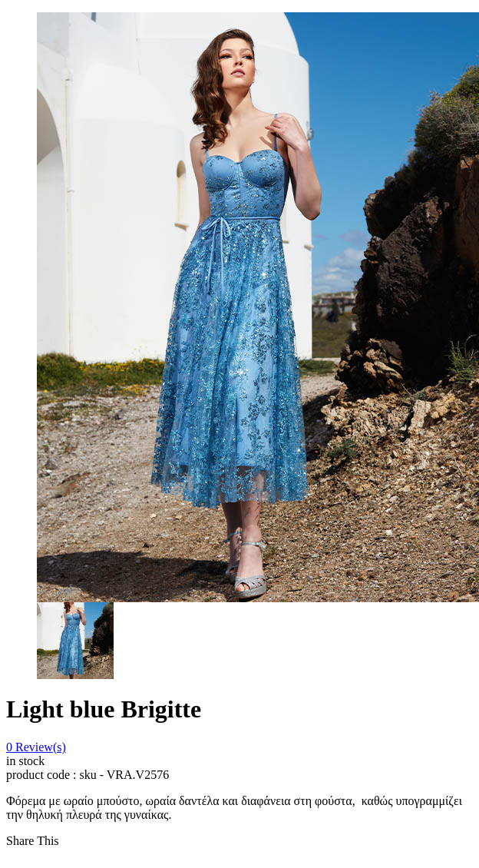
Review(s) (36, 747)
